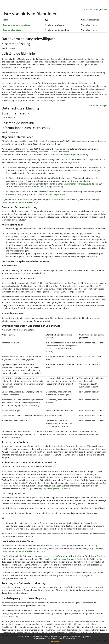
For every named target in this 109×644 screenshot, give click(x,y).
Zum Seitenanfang (97, 105)
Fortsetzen (54, 642)
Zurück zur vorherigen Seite (95, 9)
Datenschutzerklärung (67, 638)
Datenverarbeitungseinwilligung (46, 638)
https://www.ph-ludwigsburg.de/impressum (68, 155)
